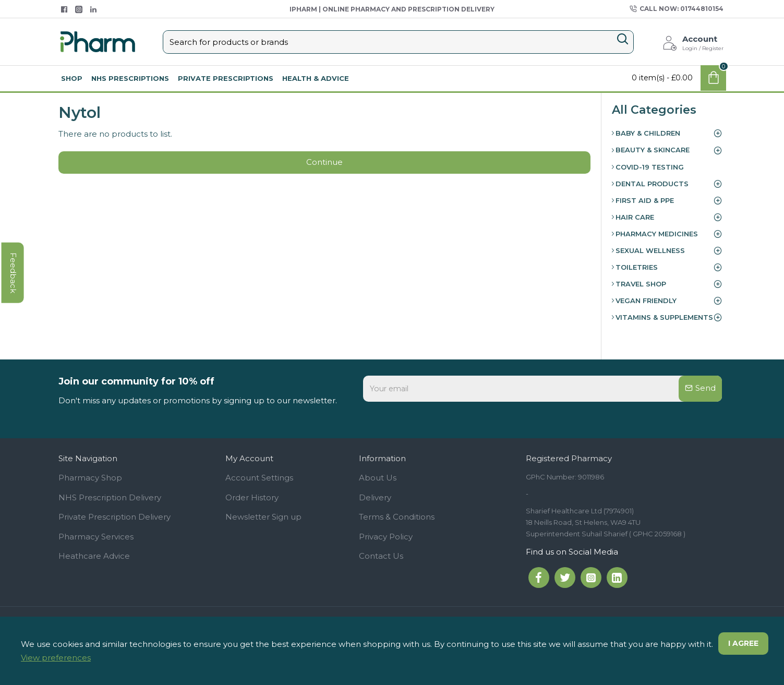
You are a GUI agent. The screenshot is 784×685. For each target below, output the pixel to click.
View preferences (56, 658)
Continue (324, 163)
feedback (13, 286)
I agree (743, 644)
